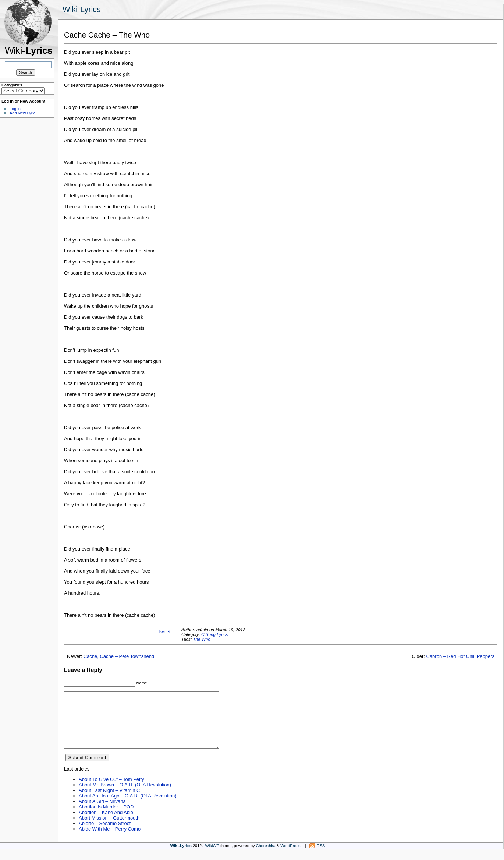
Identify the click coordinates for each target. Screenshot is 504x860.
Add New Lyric (22, 113)
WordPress (290, 857)
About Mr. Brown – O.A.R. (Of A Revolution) (125, 796)
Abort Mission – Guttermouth (109, 829)
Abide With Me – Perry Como (110, 840)
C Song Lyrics (215, 634)
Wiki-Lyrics (82, 9)
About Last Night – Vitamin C (109, 801)
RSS (321, 857)
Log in (15, 109)
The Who (201, 639)
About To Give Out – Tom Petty (111, 790)
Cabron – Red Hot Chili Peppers (460, 656)
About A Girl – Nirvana (102, 812)
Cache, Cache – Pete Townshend (119, 656)
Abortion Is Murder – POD (106, 818)
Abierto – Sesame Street (105, 834)
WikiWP (212, 857)
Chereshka (266, 857)
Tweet (164, 632)
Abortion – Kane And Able (106, 823)
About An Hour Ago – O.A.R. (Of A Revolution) (128, 807)
